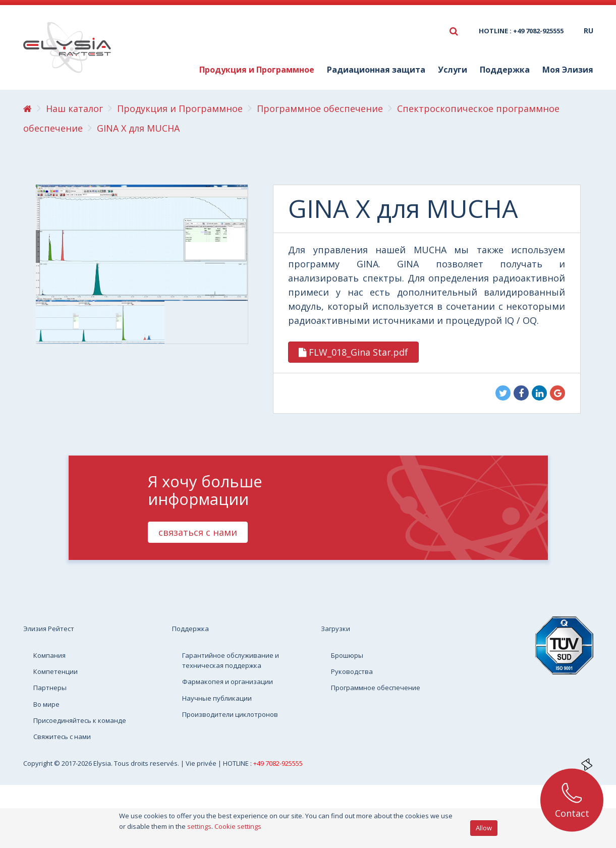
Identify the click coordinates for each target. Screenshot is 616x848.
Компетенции (55, 671)
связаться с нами (198, 532)
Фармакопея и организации (228, 682)
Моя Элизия (568, 70)
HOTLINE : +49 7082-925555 (521, 31)
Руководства (352, 671)
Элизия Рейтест (49, 629)
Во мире (46, 704)
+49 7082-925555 (278, 763)
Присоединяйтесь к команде (80, 720)
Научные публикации (217, 698)
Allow (484, 828)
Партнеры (50, 688)
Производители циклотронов (230, 714)
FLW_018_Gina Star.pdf (353, 352)
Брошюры (347, 655)
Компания (49, 655)
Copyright (39, 763)
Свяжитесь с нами (62, 737)
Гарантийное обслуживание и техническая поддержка (231, 660)
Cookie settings (238, 826)
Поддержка (505, 70)
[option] (57, 322)
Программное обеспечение (376, 688)
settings (199, 826)
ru (589, 31)
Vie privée (202, 763)
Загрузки (335, 629)
